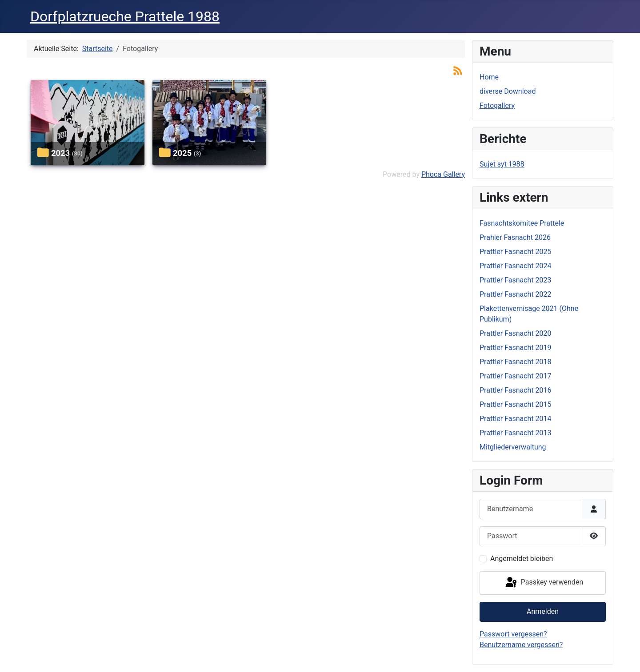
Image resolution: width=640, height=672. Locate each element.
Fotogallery (497, 105)
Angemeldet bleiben (522, 559)
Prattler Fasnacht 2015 (516, 404)
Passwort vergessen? (513, 634)
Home (489, 77)
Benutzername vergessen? (521, 645)
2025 (182, 153)
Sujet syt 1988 (502, 164)
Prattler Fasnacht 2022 (516, 294)
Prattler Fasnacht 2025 (516, 252)
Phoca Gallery (443, 174)
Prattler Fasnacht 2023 (516, 280)
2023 (60, 153)
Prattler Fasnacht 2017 (516, 376)
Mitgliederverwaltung (513, 447)
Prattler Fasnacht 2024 (516, 266)
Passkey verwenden (544, 583)
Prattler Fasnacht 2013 (516, 433)
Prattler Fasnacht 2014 (516, 419)
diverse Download (508, 91)
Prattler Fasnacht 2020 (516, 333)
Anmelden (543, 611)
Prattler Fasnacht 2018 (516, 362)
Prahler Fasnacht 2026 (515, 237)
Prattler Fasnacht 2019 (516, 348)
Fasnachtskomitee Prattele (522, 223)
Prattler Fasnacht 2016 (516, 390)
